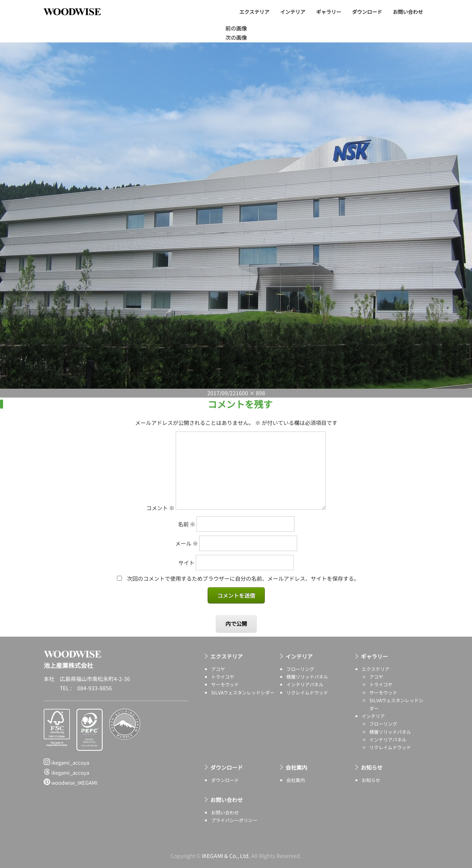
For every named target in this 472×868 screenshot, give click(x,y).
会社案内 (296, 767)
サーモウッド (225, 684)
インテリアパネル (305, 684)
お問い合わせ (408, 12)
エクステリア (254, 12)
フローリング (300, 669)
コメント (160, 507)
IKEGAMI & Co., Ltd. (226, 856)
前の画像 (236, 28)
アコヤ (218, 669)
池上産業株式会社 (78, 12)
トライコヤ (223, 677)
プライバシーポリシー (234, 820)
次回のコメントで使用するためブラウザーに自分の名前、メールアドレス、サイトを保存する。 (243, 578)
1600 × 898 (250, 393)
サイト (186, 563)
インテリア (293, 12)
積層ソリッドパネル (307, 677)
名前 (187, 524)
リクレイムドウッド (307, 692)
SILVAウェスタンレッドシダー (243, 692)
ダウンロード (367, 12)
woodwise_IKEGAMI (71, 782)
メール (187, 543)
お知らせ (372, 767)
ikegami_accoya (66, 762)
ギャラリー (329, 12)
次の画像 (236, 37)
